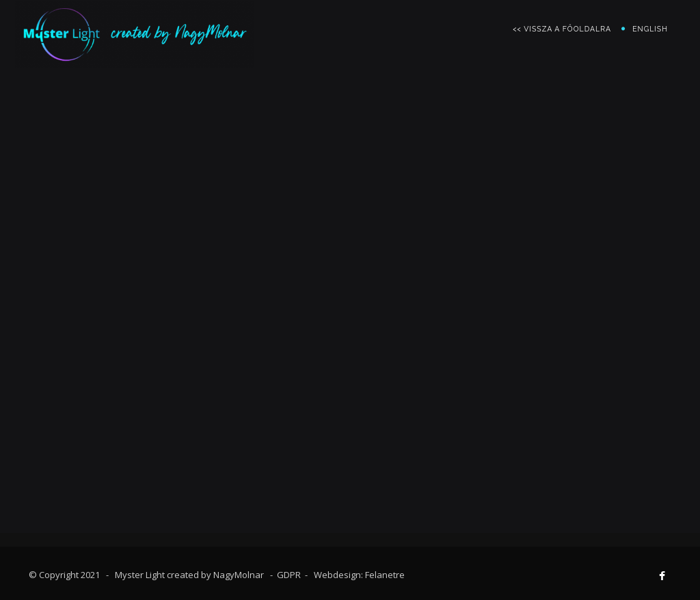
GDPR (289, 575)
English (650, 29)
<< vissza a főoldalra (562, 29)
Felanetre (385, 575)
